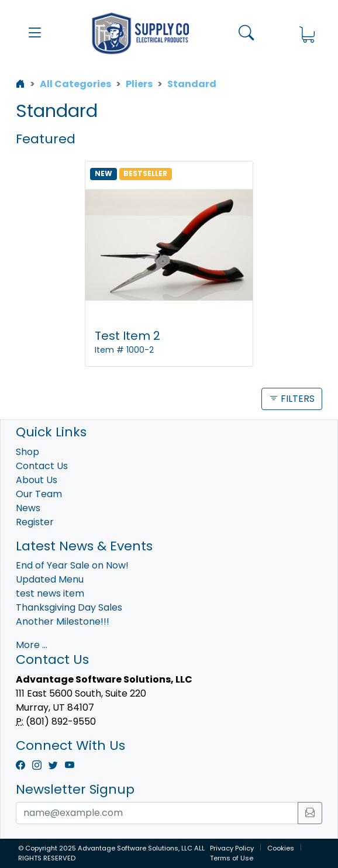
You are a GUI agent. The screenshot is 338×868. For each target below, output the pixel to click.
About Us (37, 480)
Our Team (39, 494)
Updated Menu (50, 579)
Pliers (139, 84)
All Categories (75, 84)
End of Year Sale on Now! (72, 565)
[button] (35, 33)
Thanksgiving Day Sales (69, 607)
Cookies (281, 848)
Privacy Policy (232, 848)
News (28, 508)
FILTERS (292, 399)
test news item (50, 593)
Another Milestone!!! (63, 621)
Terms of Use (232, 858)
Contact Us (42, 466)
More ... (32, 645)
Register (35, 522)
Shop (27, 452)
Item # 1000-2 (124, 350)
